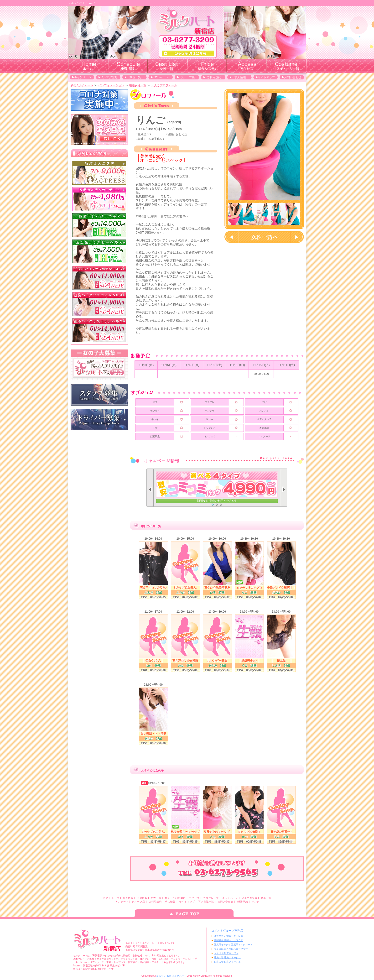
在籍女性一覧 (138, 85)
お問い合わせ (293, 77)
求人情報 (240, 77)
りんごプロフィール (164, 85)
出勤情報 (142, 898)
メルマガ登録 (109, 77)
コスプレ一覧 (211, 898)
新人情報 (128, 898)
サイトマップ (266, 77)
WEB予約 (242, 902)
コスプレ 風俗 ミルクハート (171, 976)
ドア (105, 898)
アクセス (194, 898)
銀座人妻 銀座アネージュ (227, 962)
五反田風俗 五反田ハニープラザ (231, 949)
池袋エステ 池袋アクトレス (229, 936)
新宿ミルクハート (82, 85)
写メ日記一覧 (206, 902)
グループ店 (188, 77)
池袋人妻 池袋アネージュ (227, 957)
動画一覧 (135, 77)
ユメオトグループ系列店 (227, 931)
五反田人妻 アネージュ (226, 953)
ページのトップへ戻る (187, 913)
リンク (256, 902)
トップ (116, 898)
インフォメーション (111, 85)
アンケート (161, 77)
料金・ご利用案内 (175, 898)
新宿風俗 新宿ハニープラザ (229, 940)
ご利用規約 (214, 77)
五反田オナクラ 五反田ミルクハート (233, 945)
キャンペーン (83, 77)
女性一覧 (156, 898)
